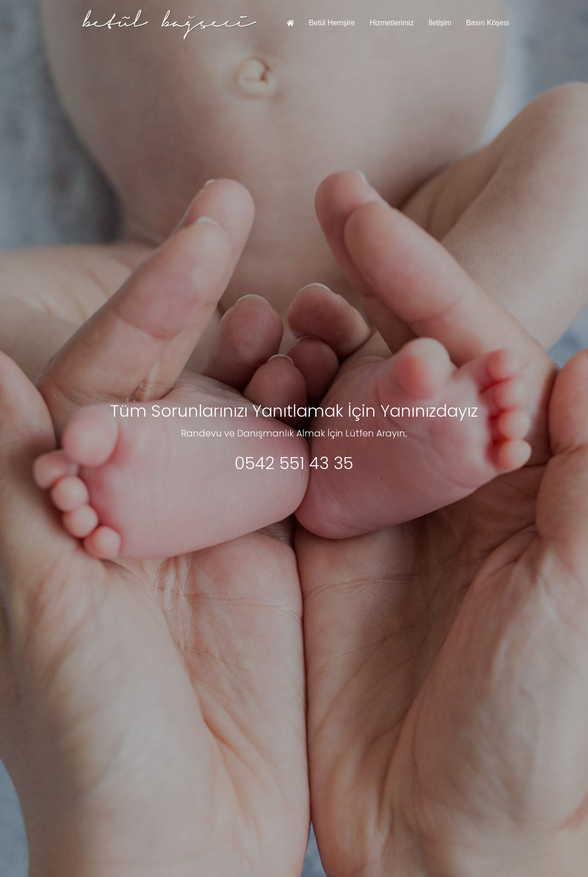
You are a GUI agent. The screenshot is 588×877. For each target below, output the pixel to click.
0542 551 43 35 (294, 463)
